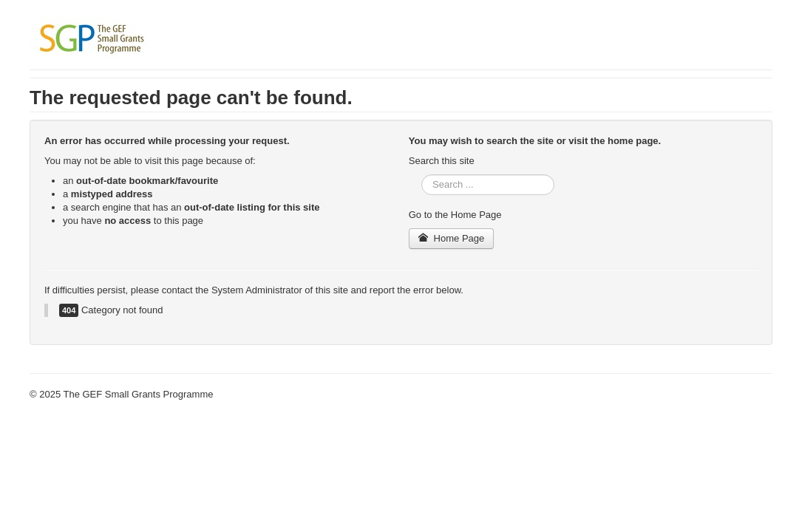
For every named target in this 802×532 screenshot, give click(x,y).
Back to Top (747, 394)
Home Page (452, 238)
